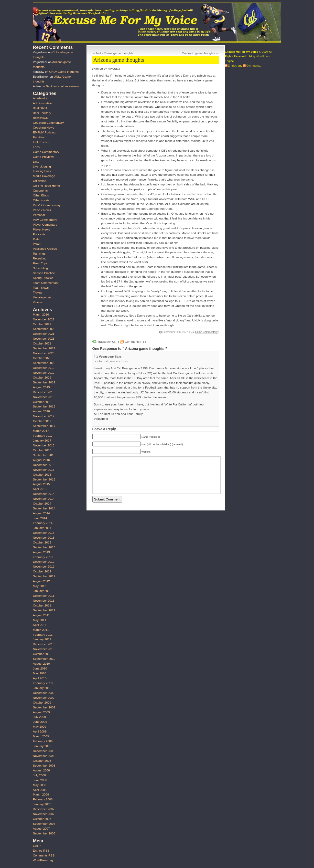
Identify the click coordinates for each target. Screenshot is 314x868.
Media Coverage (44, 176)
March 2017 (41, 431)
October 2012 (42, 571)
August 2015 (41, 484)
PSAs (37, 244)
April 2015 (40, 489)
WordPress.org (43, 860)
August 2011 (41, 615)
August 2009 (41, 712)
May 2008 (40, 785)
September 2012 (44, 576)
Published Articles (45, 249)
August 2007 (41, 829)
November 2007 (44, 814)
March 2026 (41, 315)
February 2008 (43, 799)
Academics (40, 98)
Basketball (40, 108)
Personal (39, 215)
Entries (41, 851)
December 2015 (44, 465)
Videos (38, 302)
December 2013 (44, 533)
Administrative (42, 103)
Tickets (38, 292)
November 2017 (44, 416)
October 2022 (42, 324)
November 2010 (44, 649)
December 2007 (44, 809)
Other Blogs (41, 195)
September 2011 (44, 610)
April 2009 (40, 731)
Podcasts (39, 234)
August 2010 (41, 664)
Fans (36, 147)
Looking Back (42, 171)
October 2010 (42, 654)
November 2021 (44, 339)
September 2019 (44, 382)
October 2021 (42, 343)
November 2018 (44, 397)
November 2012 (44, 567)
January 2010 (42, 688)
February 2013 (43, 557)
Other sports (41, 200)
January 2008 (42, 804)
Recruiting (40, 258)
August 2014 (41, 513)
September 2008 (44, 766)
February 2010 (43, 683)
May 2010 (40, 673)
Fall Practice (41, 142)
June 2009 (40, 722)
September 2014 (44, 508)
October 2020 (42, 358)
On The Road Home (47, 186)
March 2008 (41, 794)
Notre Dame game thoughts (115, 53)
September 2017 (44, 426)
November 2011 (44, 601)
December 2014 (44, 494)
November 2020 (44, 353)
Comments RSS (136, 342)
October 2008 (42, 761)
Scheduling (41, 268)
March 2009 (41, 736)
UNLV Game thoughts (64, 72)
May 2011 (40, 620)
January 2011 (42, 639)
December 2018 (44, 392)
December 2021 (44, 334)
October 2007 (42, 819)
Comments (44, 855)
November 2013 (44, 538)
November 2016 (44, 445)
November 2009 (44, 698)
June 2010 (40, 668)
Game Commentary (206, 332)
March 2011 (41, 630)
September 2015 (44, 479)
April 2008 (40, 790)
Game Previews (44, 157)
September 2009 (44, 707)
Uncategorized (43, 297)
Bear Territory (42, 113)
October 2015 (42, 475)
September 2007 (44, 824)
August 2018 (41, 411)
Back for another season (62, 86)
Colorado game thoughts (199, 53)
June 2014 (40, 518)
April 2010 (40, 678)
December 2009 (44, 693)
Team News (41, 288)
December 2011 (44, 596)
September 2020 (44, 363)
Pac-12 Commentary (47, 205)
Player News (41, 229)
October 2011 (42, 605)
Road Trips (40, 263)
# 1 (96, 357)
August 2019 (41, 387)
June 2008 (40, 780)
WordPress (263, 56)
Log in (37, 846)
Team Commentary (46, 283)
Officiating (40, 181)
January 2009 (42, 746)
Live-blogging (42, 166)
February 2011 (43, 635)
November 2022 (44, 319)
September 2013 (44, 547)
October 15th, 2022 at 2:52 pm (111, 361)
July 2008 (40, 775)
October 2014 (42, 504)
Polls (36, 239)
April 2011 (40, 625)
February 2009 (43, 741)
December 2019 (44, 368)
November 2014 (44, 499)
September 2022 (44, 329)
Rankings (39, 254)
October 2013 (42, 542)
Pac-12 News (42, 210)
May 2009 (40, 727)
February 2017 (43, 436)
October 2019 (42, 378)
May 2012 (40, 586)
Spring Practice (43, 278)
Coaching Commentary (48, 123)
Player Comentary (45, 225)
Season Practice (44, 273)
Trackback (107, 342)
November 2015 (44, 470)
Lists (36, 162)
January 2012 (42, 591)
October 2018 (42, 402)
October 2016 (42, 450)
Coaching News (44, 128)
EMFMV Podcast (44, 132)
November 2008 (44, 756)
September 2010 (44, 659)
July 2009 (40, 717)
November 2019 (44, 373)
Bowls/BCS (41, 118)
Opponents (40, 191)
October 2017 (42, 421)
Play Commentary (45, 220)
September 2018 (44, 406)
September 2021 (44, 348)
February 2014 (43, 523)
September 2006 (44, 833)
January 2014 (42, 528)
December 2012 (44, 562)
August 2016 (41, 460)
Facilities (39, 137)
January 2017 (42, 441)
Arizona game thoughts (119, 60)
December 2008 (44, 751)
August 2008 (41, 770)
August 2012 (41, 581)
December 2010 (44, 644)
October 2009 (42, 703)
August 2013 (41, 552)
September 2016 (44, 455)
